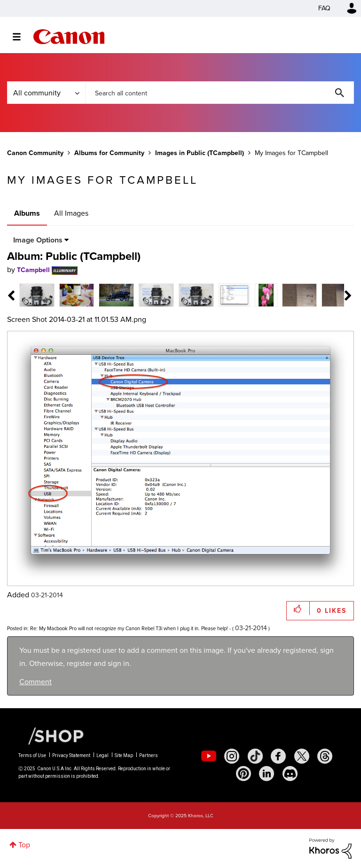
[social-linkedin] (267, 774)
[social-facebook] (278, 756)
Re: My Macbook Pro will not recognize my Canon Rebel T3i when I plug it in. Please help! (129, 628)
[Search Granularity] (46, 93)
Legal (102, 755)
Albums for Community (109, 153)
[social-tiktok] (255, 756)
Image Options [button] (38, 240)
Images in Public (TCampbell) (200, 153)
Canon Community (69, 37)
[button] (298, 608)
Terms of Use (32, 755)
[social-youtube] (209, 756)
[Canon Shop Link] (51, 735)
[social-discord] (290, 774)
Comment (35, 682)
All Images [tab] (71, 213)
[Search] (220, 93)
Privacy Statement (71, 755)
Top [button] (24, 845)
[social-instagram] (232, 756)
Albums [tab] (27, 213)
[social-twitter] (302, 756)
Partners (149, 755)
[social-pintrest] (243, 774)
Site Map (124, 755)
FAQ (324, 8)
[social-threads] (325, 756)
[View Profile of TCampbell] (33, 270)
